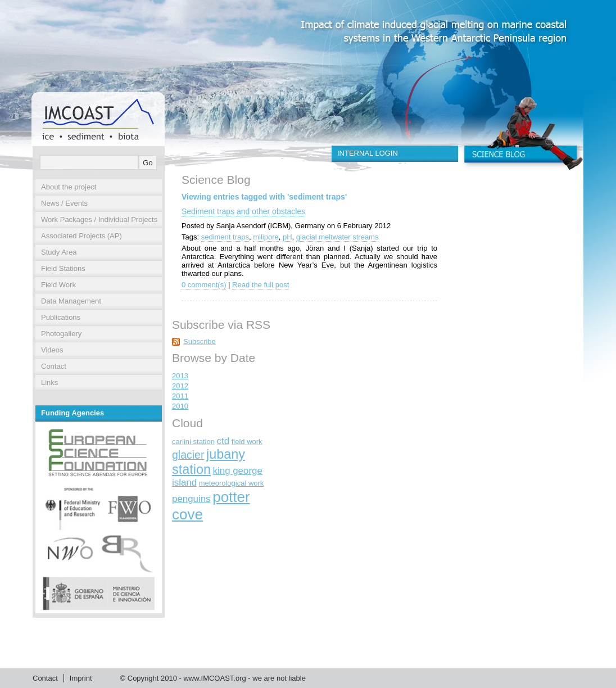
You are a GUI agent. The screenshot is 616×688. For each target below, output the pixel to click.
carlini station (193, 442)
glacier (188, 455)
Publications (61, 317)
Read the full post (261, 285)
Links (49, 383)
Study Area (59, 252)
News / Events (64, 203)
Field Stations (63, 268)
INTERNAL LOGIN (368, 153)
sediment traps (225, 237)
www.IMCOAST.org (214, 678)
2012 (180, 386)
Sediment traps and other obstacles (243, 211)
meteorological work (232, 483)
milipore (266, 237)
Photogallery (61, 334)
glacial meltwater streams (338, 237)
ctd (223, 441)
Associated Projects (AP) (81, 236)
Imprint (81, 678)
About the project (69, 187)
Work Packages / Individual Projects (99, 219)
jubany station (209, 462)
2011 (180, 396)
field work (247, 442)
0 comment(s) (204, 285)
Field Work (58, 285)
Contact (54, 366)
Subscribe (200, 341)
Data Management (71, 301)
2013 (180, 376)
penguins (191, 499)
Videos (52, 350)
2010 (180, 406)
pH (287, 237)
